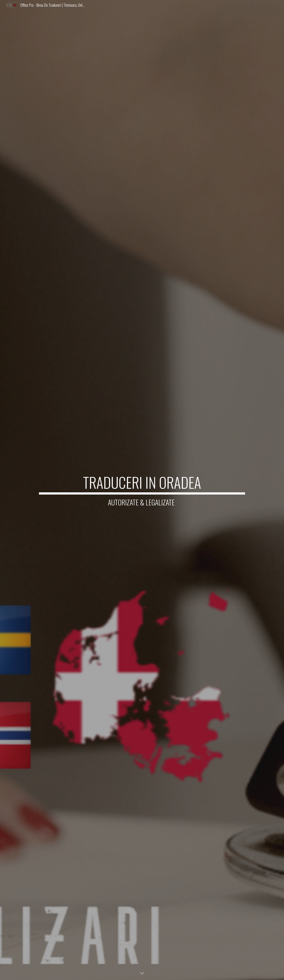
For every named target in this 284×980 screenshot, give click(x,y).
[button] (142, 973)
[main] (142, 490)
